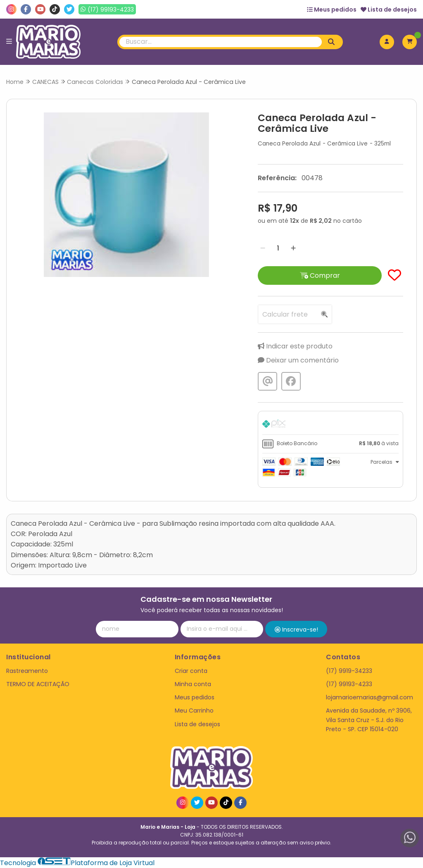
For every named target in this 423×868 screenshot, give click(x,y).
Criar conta (191, 671)
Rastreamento (27, 671)
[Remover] (263, 248)
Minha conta (193, 684)
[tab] (330, 425)
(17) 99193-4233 (349, 684)
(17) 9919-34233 (349, 671)
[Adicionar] (293, 248)
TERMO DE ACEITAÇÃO (38, 684)
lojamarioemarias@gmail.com (370, 697)
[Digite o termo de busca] (221, 42)
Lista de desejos (389, 10)
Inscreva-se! (296, 630)
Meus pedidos (332, 10)
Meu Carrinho (194, 711)
